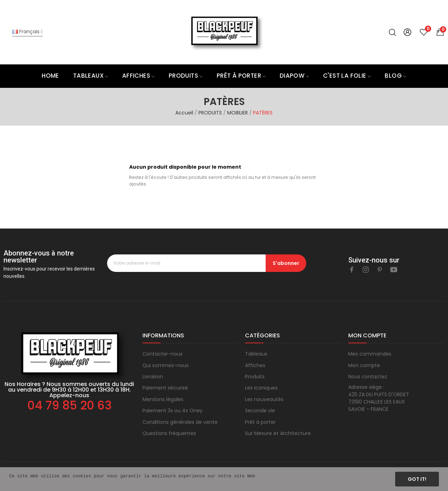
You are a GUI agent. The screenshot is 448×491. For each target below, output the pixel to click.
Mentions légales (163, 399)
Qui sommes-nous (166, 365)
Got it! (417, 479)
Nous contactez (368, 377)
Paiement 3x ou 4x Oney (173, 411)
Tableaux (256, 354)
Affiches (255, 365)
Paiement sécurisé (165, 388)
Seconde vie (260, 411)
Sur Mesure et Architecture (278, 433)
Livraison (153, 377)
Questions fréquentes (169, 433)
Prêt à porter (260, 422)
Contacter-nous (163, 354)
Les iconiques (261, 388)
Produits (255, 377)
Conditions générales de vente (180, 422)
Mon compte (364, 365)
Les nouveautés (264, 399)
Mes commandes (370, 354)
